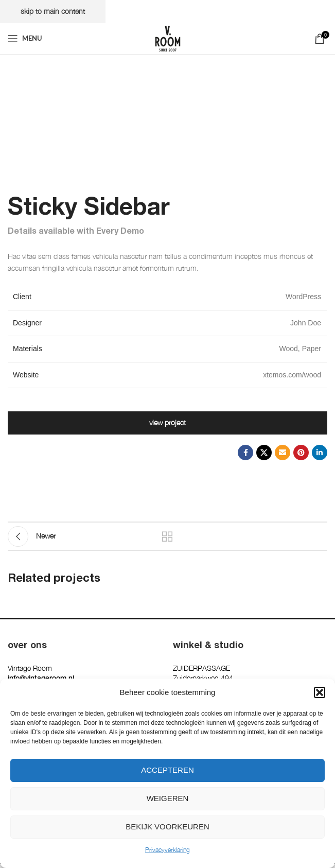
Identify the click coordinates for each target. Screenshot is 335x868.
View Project (167, 422)
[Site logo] (168, 37)
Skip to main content (53, 11)
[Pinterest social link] (301, 453)
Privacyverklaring (167, 850)
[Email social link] (283, 453)
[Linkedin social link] (320, 453)
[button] (320, 692)
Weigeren (168, 798)
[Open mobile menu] (25, 39)
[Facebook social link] (245, 453)
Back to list (168, 536)
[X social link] (264, 453)
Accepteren (167, 770)
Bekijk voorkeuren (167, 827)
